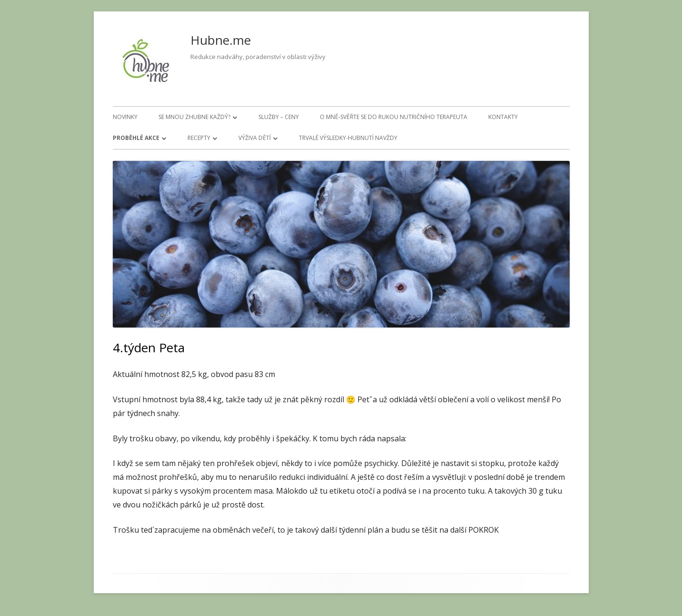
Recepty (199, 138)
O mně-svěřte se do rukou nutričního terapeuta (394, 117)
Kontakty (503, 117)
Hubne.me (221, 40)
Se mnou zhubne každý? (194, 117)
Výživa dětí (255, 138)
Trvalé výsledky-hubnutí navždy (348, 138)
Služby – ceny (279, 117)
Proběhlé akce (136, 138)
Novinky (125, 117)
